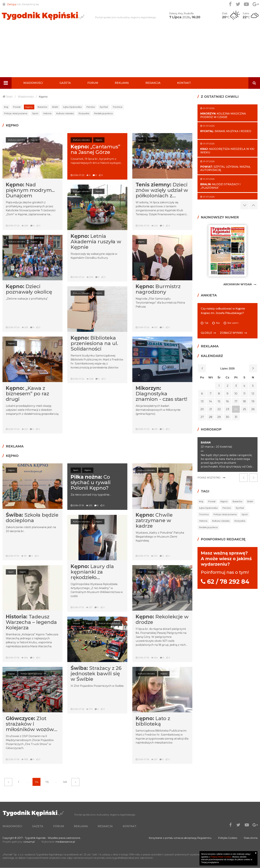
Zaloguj (12, 4)
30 (227, 417)
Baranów (42, 107)
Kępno (43, 97)
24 (236, 409)
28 (211, 417)
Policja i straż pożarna (16, 113)
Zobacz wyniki (231, 333)
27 (202, 417)
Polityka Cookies (228, 838)
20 (202, 409)
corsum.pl (29, 842)
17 (236, 401)
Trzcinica (117, 107)
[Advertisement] (130, 52)
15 (219, 401)
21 (211, 409)
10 (236, 394)
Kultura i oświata (65, 113)
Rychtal (104, 107)
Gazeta (65, 83)
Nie (218, 323)
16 (227, 401)
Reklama (122, 83)
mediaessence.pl (65, 842)
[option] (227, 454)
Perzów (91, 107)
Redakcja (153, 83)
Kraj (6, 107)
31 (236, 417)
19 (253, 401)
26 (253, 409)
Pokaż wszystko (209, 478)
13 (202, 401)
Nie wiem (233, 323)
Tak (206, 323)
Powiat (17, 107)
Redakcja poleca (103, 113)
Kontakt (184, 83)
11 (244, 394)
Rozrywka (84, 113)
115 (47, 782)
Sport (35, 113)
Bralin (55, 107)
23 (227, 409)
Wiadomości (33, 83)
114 (37, 782)
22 (219, 409)
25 (244, 409)
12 (253, 394)
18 (244, 401)
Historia (47, 113)
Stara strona (251, 838)
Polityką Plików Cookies (221, 857)
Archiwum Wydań (238, 284)
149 (65, 782)
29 (219, 417)
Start (9, 97)
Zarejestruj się (30, 4)
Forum (93, 83)
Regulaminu (204, 838)
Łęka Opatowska (72, 107)
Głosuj (206, 333)
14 (211, 401)
